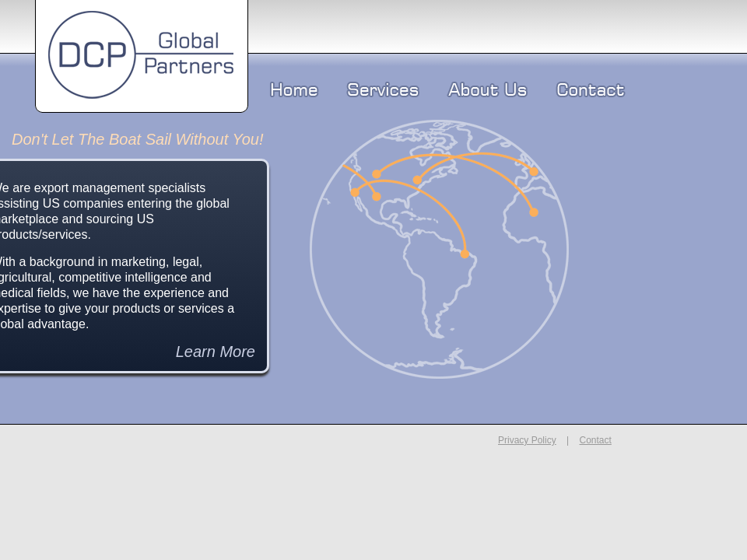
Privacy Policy (527, 440)
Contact (595, 440)
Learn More (216, 352)
